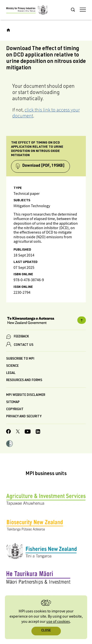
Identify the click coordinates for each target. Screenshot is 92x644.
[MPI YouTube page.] (28, 432)
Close (46, 631)
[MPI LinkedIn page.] (38, 432)
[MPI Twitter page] (18, 432)
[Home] (8, 30)
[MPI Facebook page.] (9, 432)
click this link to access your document (46, 113)
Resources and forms (24, 380)
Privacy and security (24, 417)
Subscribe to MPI (20, 359)
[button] (9, 444)
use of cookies (58, 622)
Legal (11, 373)
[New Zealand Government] (46, 321)
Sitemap (13, 402)
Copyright (15, 410)
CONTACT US (24, 345)
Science (12, 366)
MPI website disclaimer (26, 395)
